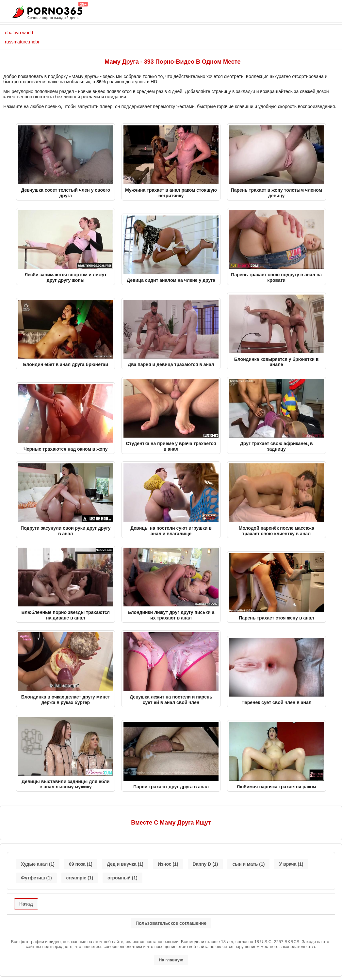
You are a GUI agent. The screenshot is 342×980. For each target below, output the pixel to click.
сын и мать (248, 864)
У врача (291, 864)
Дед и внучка (125, 864)
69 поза (81, 864)
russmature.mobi (22, 42)
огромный (122, 878)
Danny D (205, 864)
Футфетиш (36, 878)
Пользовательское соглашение (171, 923)
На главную (171, 960)
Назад (26, 904)
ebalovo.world (19, 33)
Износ (168, 864)
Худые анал (38, 864)
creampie (80, 878)
